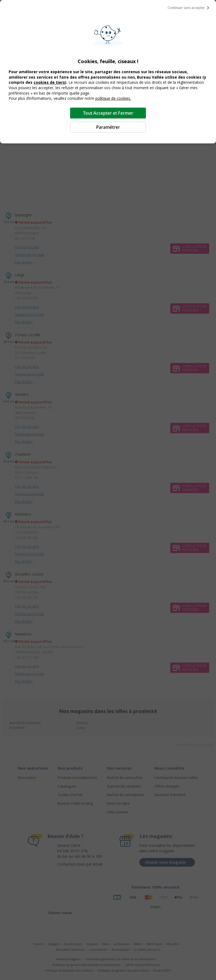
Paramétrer (108, 127)
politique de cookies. (113, 98)
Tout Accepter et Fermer (108, 113)
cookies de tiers (49, 82)
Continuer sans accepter (189, 8)
